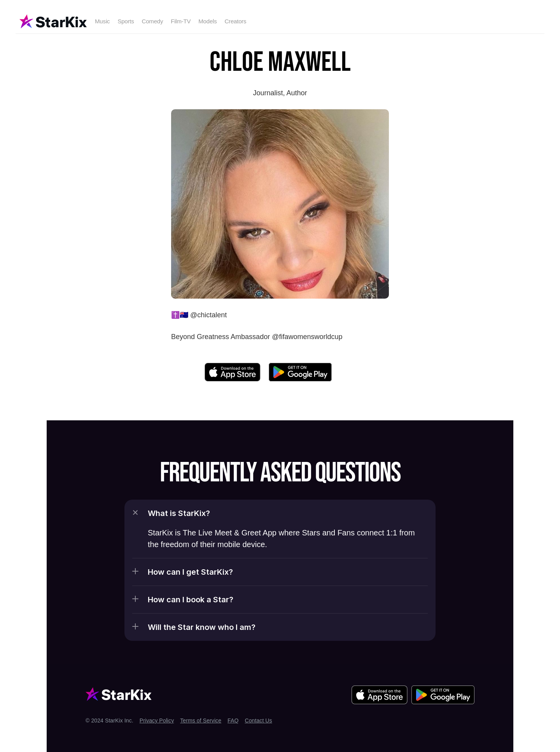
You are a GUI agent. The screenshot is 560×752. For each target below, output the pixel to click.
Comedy (153, 21)
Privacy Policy (157, 721)
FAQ (233, 721)
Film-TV (181, 21)
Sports (126, 21)
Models (207, 21)
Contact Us (258, 721)
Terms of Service (201, 721)
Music (102, 21)
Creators (235, 21)
